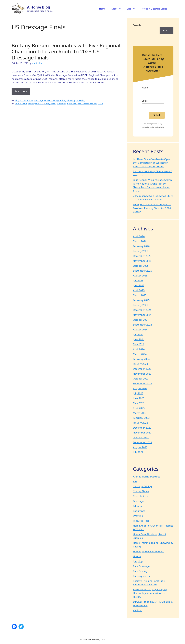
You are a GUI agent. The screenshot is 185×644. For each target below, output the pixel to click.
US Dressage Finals (88, 103)
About (118, 9)
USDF (101, 103)
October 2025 (141, 266)
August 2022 (140, 447)
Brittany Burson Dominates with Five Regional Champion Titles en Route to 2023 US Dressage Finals (66, 51)
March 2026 (140, 241)
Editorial (138, 506)
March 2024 (140, 354)
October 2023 (141, 379)
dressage (61, 103)
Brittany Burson (36, 103)
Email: (145, 101)
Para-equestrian (142, 576)
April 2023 (139, 408)
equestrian (72, 103)
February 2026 (141, 246)
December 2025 (142, 256)
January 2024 (140, 364)
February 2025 (141, 300)
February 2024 (141, 359)
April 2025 (139, 290)
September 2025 (142, 271)
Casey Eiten (50, 103)
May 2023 (139, 403)
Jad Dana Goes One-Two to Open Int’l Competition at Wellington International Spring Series (152, 163)
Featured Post (141, 521)
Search (137, 25)
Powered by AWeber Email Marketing (153, 127)
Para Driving (140, 571)
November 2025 (142, 261)
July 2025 (138, 280)
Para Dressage (141, 566)
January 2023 (140, 423)
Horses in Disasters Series (157, 9)
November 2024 (142, 315)
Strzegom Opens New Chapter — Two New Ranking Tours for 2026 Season (152, 208)
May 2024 (139, 344)
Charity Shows (141, 491)
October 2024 (141, 320)
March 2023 (140, 413)
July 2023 (138, 393)
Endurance (139, 511)
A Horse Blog (39, 7)
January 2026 (140, 251)
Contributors (27, 100)
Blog (132, 9)
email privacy (158, 124)
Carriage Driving (142, 486)
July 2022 (138, 452)
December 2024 (142, 310)
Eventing (138, 516)
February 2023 (141, 418)
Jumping (138, 561)
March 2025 (140, 295)
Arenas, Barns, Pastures (147, 477)
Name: (145, 88)
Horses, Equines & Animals (148, 551)
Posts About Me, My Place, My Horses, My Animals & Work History (150, 593)
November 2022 (142, 433)
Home (102, 9)
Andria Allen (21, 103)
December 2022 (142, 428)
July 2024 (138, 334)
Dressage (39, 100)
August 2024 (140, 330)
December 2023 (142, 369)
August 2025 (140, 276)
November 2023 (142, 374)
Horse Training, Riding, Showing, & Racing (65, 100)
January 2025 (140, 305)
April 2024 (139, 349)
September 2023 (142, 383)
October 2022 (141, 437)
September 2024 (142, 325)
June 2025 (139, 285)
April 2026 (139, 236)
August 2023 (140, 388)
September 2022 (142, 442)
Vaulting (138, 610)
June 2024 (139, 339)
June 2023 (139, 398)
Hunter (137, 556)
